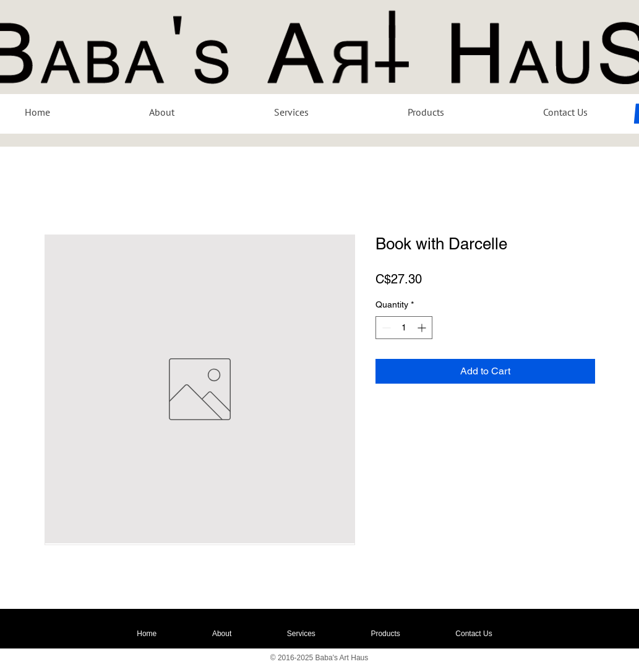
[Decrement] (385, 328)
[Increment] (423, 328)
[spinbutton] (404, 328)
